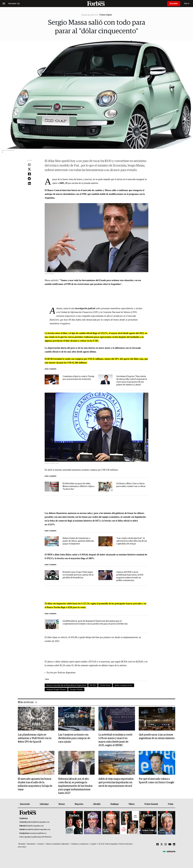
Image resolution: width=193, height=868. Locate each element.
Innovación (25, 804)
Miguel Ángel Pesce (56, 689)
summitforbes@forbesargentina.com (38, 830)
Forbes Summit (151, 804)
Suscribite (174, 4)
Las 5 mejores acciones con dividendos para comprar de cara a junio (74, 738)
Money (62, 804)
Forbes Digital (106, 15)
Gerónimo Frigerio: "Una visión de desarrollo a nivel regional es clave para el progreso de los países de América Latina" (132, 381)
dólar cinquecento (123, 685)
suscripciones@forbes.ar (38, 833)
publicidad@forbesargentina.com (38, 822)
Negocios (79, 804)
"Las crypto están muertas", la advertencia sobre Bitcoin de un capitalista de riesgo (132, 541)
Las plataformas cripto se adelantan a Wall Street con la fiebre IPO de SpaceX (35, 738)
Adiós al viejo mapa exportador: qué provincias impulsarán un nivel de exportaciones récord (116, 782)
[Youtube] (170, 844)
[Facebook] (158, 844)
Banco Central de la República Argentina (66, 685)
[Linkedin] (174, 844)
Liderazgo (44, 804)
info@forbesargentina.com (35, 826)
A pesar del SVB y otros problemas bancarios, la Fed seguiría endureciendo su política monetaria (130, 576)
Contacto (41, 844)
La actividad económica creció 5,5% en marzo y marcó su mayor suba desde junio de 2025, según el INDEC (115, 740)
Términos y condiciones (80, 844)
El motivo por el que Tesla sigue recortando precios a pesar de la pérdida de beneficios (78, 575)
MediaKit (22, 844)
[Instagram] (166, 844)
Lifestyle (97, 804)
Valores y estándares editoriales (58, 844)
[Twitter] (162, 844)
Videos (132, 804)
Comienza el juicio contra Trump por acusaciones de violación (78, 378)
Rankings (114, 804)
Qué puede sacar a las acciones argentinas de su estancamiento (157, 737)
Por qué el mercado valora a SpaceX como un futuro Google (156, 781)
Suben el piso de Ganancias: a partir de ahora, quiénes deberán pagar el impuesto (78, 541)
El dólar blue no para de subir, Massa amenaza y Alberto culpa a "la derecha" (78, 486)
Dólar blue (105, 685)
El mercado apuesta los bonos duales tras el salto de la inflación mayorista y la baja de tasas (35, 784)
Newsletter (31, 844)
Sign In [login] (187, 3)
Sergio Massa (76, 689)
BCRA (93, 685)
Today (170, 804)
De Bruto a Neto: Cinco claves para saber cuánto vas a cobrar (131, 485)
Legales (94, 844)
